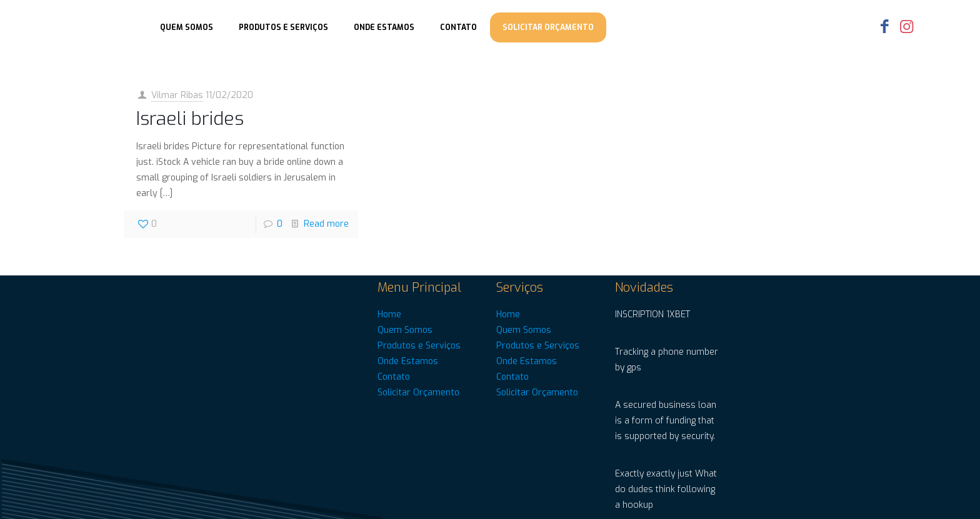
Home (389, 314)
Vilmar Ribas (177, 95)
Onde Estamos (408, 361)
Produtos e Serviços (419, 346)
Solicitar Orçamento (418, 393)
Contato (394, 377)
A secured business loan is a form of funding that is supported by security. (666, 421)
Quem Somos (405, 330)
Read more (326, 224)
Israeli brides (190, 119)
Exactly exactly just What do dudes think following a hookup (666, 489)
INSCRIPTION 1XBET (652, 314)
